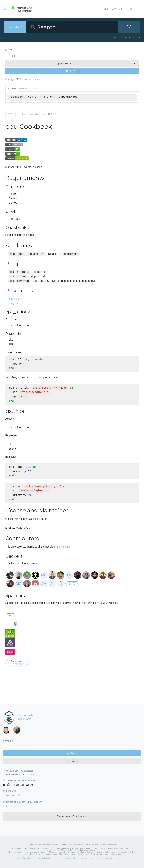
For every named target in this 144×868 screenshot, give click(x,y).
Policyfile (11, 89)
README (10, 114)
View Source (72, 755)
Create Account (113, 9)
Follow (73, 71)
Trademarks (17, 854)
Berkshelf (24, 89)
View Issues (72, 763)
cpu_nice (14, 303)
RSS (9, 50)
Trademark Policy (105, 860)
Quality (49, 114)
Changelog (34, 114)
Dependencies (22, 114)
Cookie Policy (87, 860)
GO (129, 27)
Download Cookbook (72, 818)
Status (120, 860)
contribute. (65, 548)
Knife (34, 89)
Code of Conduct (24, 860)
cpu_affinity (15, 299)
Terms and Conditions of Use (48, 860)
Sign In (135, 9)
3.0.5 (70, 63)
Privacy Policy (71, 860)
